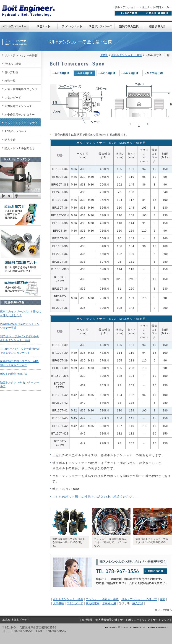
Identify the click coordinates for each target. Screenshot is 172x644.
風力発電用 (93, 603)
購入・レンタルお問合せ (20, 148)
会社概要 (87, 620)
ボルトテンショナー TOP (127, 55)
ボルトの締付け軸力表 (14, 374)
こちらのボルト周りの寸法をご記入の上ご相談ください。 (94, 497)
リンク (146, 620)
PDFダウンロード (16, 131)
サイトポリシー (130, 620)
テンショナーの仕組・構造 (102, 599)
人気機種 (58, 603)
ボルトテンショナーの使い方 (139, 599)
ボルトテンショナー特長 (68, 599)
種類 (162, 599)
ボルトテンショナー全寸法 (21, 123)
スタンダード (75, 603)
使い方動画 (11, 72)
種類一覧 (10, 81)
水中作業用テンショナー (20, 115)
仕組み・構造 (13, 64)
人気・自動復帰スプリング (21, 89)
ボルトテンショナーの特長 (21, 55)
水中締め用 (109, 603)
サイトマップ (161, 620)
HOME (104, 55)
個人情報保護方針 (106, 620)
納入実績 (138, 603)
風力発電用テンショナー (20, 106)
